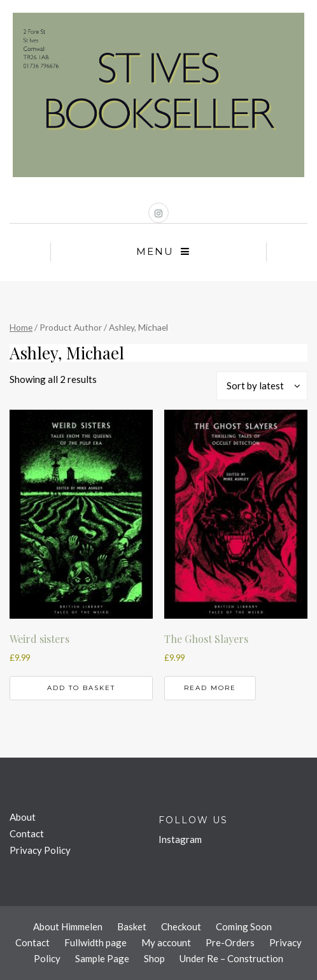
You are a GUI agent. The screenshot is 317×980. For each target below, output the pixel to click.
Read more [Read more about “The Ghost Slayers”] (210, 688)
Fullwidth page (95, 942)
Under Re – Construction (231, 958)
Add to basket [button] (81, 688)
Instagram (180, 839)
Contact (27, 833)
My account (166, 942)
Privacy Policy (40, 850)
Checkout (181, 926)
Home (21, 327)
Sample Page (102, 958)
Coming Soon (244, 926)
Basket (132, 926)
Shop (154, 958)
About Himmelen (68, 926)
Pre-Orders (230, 942)
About (23, 817)
